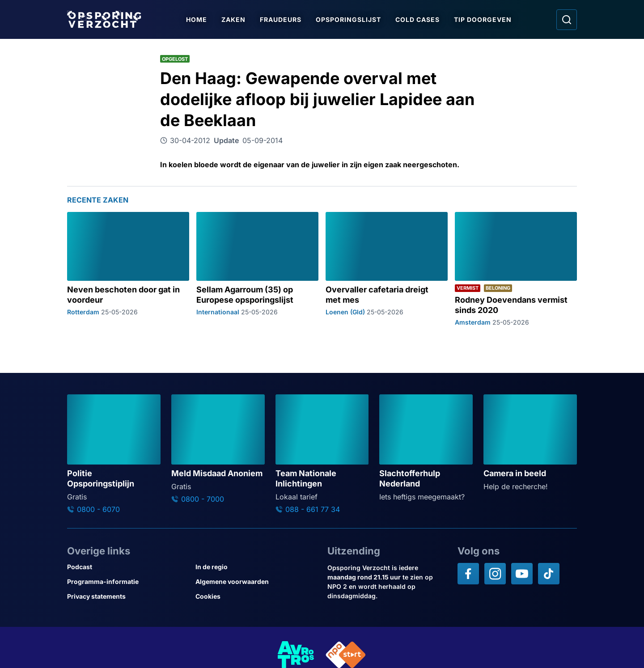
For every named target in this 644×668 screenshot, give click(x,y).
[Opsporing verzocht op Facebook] (468, 574)
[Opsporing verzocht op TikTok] (549, 574)
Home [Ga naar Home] (197, 19)
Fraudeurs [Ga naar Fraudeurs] (281, 19)
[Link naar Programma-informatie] (128, 581)
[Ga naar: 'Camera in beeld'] (530, 443)
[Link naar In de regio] (256, 567)
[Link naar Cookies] (256, 596)
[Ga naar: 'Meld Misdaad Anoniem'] (218, 449)
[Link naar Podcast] (128, 567)
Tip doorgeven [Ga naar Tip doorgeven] (483, 19)
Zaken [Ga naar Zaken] (234, 19)
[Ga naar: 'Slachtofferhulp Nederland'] (426, 448)
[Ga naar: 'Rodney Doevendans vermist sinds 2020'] (516, 269)
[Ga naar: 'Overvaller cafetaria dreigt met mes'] (387, 269)
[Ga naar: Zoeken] (567, 20)
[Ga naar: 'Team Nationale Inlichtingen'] (322, 454)
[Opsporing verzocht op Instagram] (495, 574)
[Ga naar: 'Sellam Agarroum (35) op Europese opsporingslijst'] (257, 269)
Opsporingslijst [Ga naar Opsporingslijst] (349, 19)
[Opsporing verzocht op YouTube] (522, 574)
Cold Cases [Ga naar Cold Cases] (418, 19)
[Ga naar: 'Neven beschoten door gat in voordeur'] (128, 269)
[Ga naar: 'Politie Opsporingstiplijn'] (114, 454)
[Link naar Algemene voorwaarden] (256, 581)
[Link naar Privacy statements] (128, 596)
